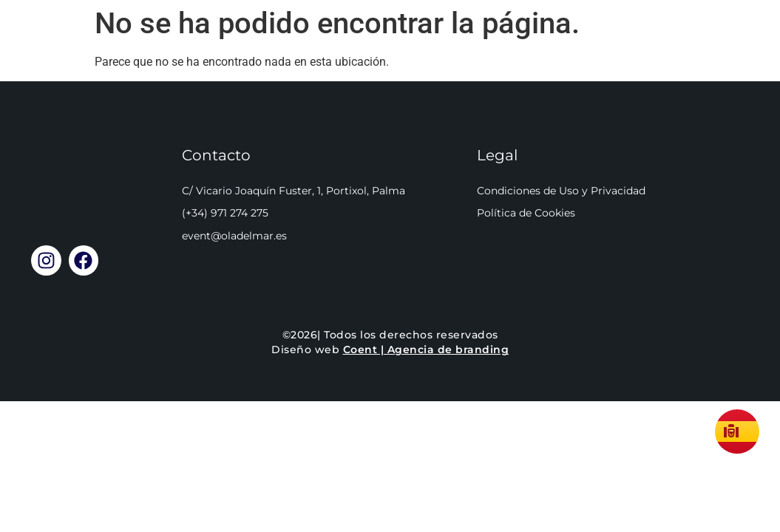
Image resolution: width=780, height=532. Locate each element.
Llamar (724, 44)
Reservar (450, 44)
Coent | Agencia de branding (426, 352)
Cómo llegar (590, 44)
